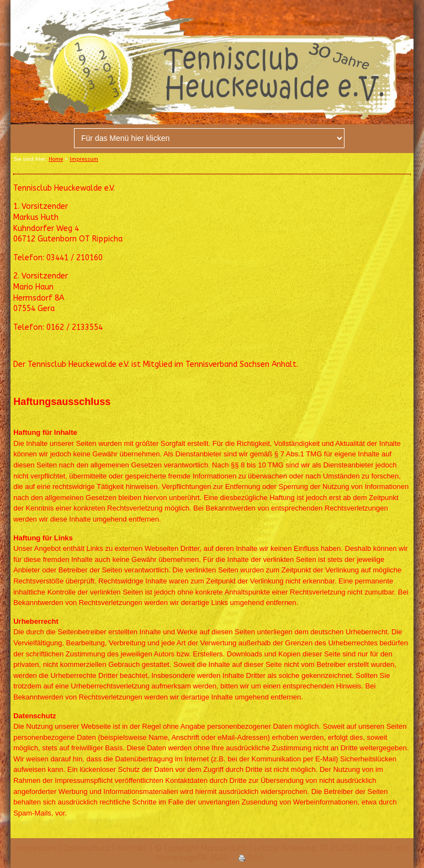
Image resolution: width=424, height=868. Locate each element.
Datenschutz (87, 848)
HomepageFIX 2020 (192, 858)
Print (251, 858)
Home (56, 159)
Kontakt (132, 848)
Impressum (84, 159)
